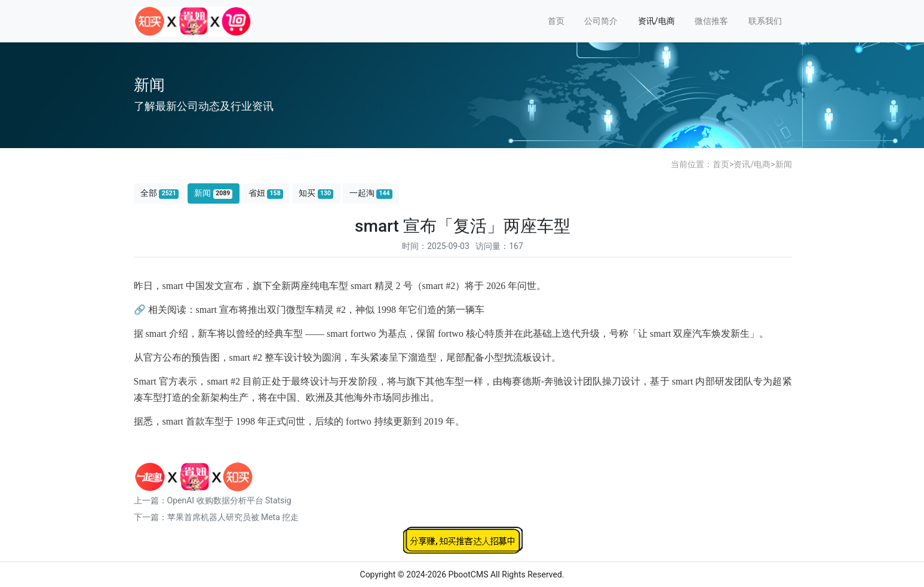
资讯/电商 (656, 21)
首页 (556, 21)
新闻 (784, 164)
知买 (316, 193)
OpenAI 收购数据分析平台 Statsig (229, 500)
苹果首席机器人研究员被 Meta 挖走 (233, 517)
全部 (159, 193)
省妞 (266, 193)
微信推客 (711, 21)
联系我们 (765, 21)
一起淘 (371, 193)
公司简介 (601, 21)
